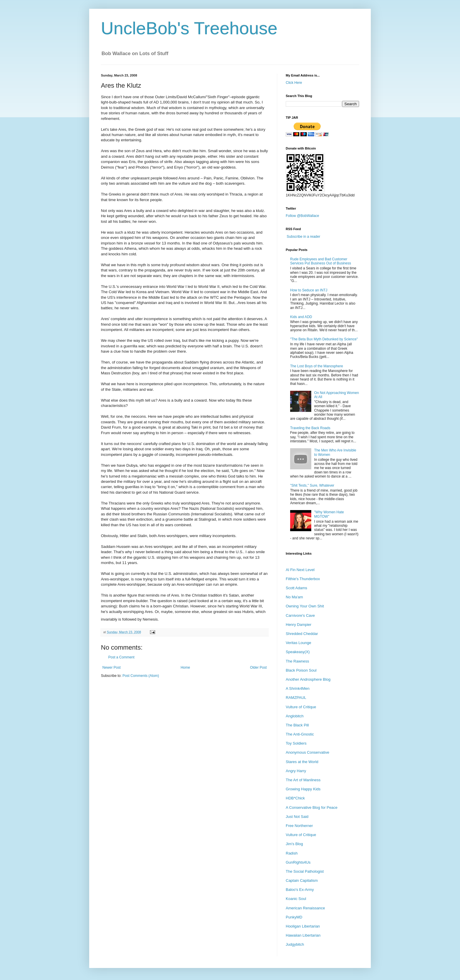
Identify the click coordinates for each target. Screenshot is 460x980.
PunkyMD (294, 917)
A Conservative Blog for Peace (312, 807)
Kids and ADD (301, 317)
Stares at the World (302, 762)
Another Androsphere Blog (308, 679)
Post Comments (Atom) (141, 676)
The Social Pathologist (305, 871)
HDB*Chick (295, 798)
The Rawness (297, 661)
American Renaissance (305, 908)
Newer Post (111, 668)
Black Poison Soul (301, 670)
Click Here (294, 83)
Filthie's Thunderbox (303, 579)
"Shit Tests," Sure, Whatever (312, 485)
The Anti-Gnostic (300, 734)
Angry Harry (296, 771)
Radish (292, 853)
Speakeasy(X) (298, 652)
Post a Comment (121, 657)
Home (185, 668)
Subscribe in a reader (303, 237)
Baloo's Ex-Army (300, 890)
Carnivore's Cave (300, 615)
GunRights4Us (298, 862)
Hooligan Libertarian (303, 926)
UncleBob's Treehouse (189, 28)
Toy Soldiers (296, 743)
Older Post (258, 668)
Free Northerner (299, 826)
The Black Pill (297, 725)
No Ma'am (294, 597)
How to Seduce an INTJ (309, 290)
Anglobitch (295, 716)
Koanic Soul (296, 899)
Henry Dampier (299, 625)
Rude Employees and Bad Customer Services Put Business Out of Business (321, 261)
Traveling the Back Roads (310, 428)
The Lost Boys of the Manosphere (317, 366)
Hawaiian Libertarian (303, 935)
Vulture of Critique (301, 707)
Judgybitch (295, 944)
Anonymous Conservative (307, 752)
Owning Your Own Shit (305, 606)
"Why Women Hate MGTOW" (329, 514)
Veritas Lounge (299, 643)
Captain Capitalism (302, 880)
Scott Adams (296, 588)
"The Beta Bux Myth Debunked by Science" (324, 339)
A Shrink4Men (298, 688)
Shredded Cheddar (302, 634)
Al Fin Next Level (300, 570)
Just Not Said (297, 817)
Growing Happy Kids (303, 789)
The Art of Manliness (303, 780)
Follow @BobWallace (302, 216)
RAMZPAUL (296, 698)
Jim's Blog (294, 844)
